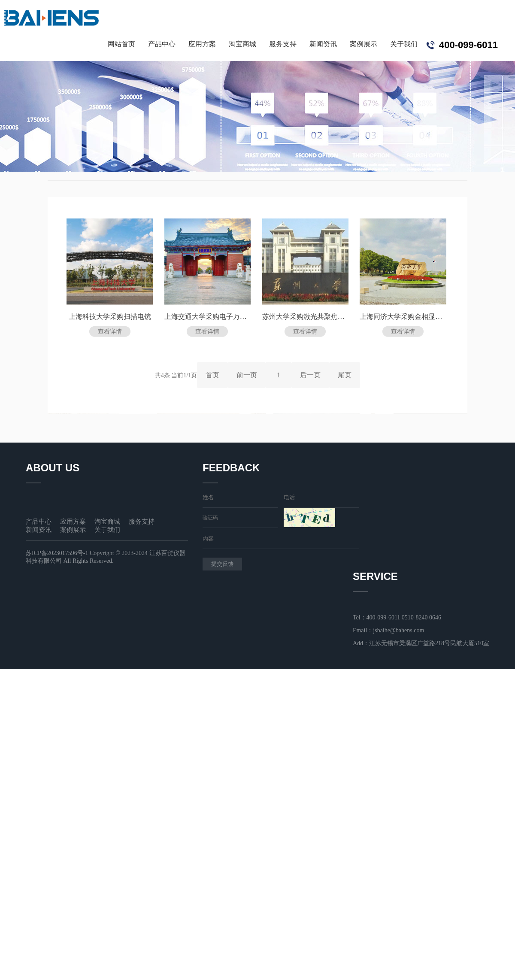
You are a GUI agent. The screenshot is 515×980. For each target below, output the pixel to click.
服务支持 (283, 44)
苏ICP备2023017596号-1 (57, 553)
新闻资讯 (323, 44)
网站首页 (121, 44)
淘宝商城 (242, 44)
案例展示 (364, 44)
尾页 (345, 377)
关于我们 (404, 44)
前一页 (247, 377)
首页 (212, 377)
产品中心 (162, 44)
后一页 (310, 377)
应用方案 (202, 44)
